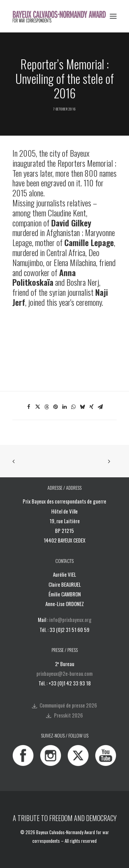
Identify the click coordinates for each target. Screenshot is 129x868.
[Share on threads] (47, 407)
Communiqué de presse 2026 (68, 705)
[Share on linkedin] (65, 407)
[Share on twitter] (38, 407)
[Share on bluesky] (83, 407)
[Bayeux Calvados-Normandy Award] (61, 16)
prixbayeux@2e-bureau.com (64, 673)
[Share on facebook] (29, 407)
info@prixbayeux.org (70, 620)
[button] (113, 16)
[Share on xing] (92, 407)
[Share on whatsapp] (74, 407)
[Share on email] (100, 407)
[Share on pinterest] (56, 407)
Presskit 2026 (68, 715)
